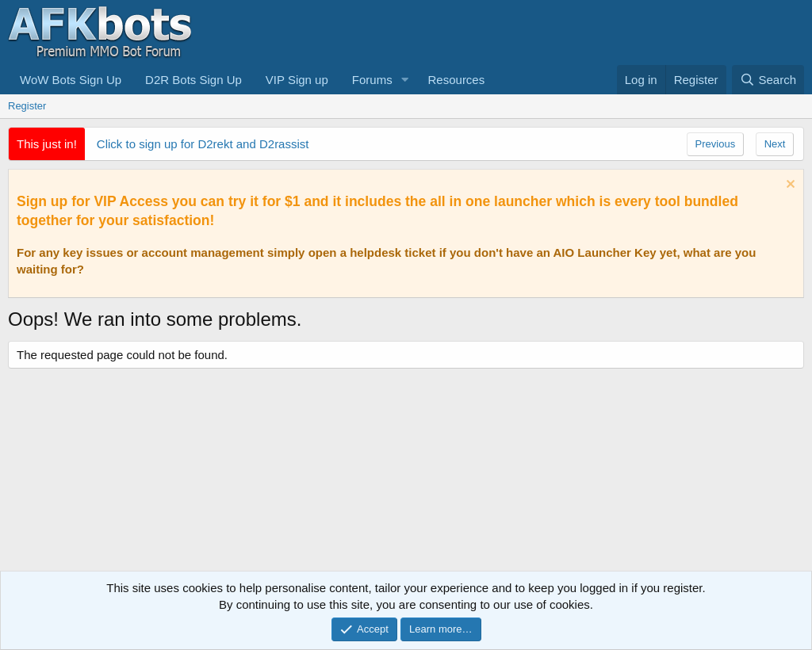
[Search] (768, 80)
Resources (457, 80)
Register (27, 106)
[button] (405, 80)
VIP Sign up (297, 80)
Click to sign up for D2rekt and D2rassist (203, 144)
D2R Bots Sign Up (193, 80)
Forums (372, 80)
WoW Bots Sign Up (71, 80)
